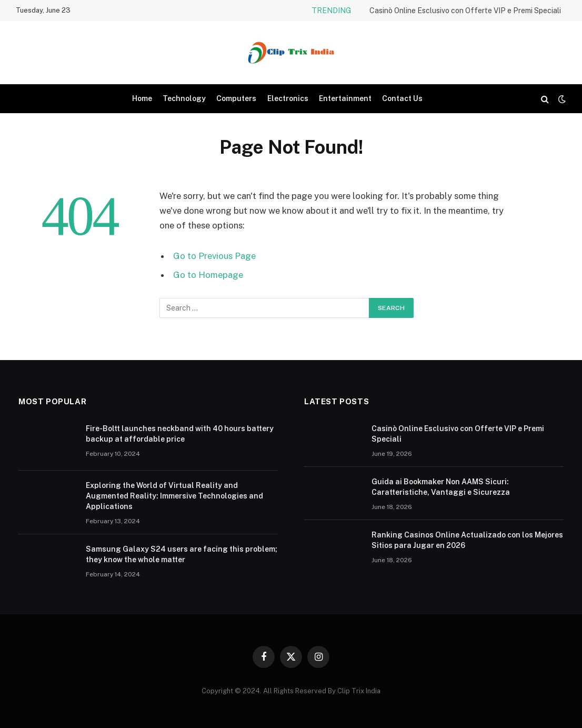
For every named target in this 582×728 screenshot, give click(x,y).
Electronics (288, 98)
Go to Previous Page (214, 256)
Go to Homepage (208, 275)
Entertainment (345, 98)
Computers (236, 98)
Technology (184, 98)
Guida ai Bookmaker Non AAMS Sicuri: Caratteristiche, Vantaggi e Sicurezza (441, 487)
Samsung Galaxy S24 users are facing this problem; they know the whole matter (182, 554)
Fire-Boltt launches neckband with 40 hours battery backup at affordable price (180, 434)
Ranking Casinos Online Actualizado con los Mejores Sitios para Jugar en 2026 (467, 540)
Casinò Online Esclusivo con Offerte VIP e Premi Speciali (465, 11)
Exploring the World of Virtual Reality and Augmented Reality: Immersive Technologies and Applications (174, 496)
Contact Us (402, 98)
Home (142, 98)
